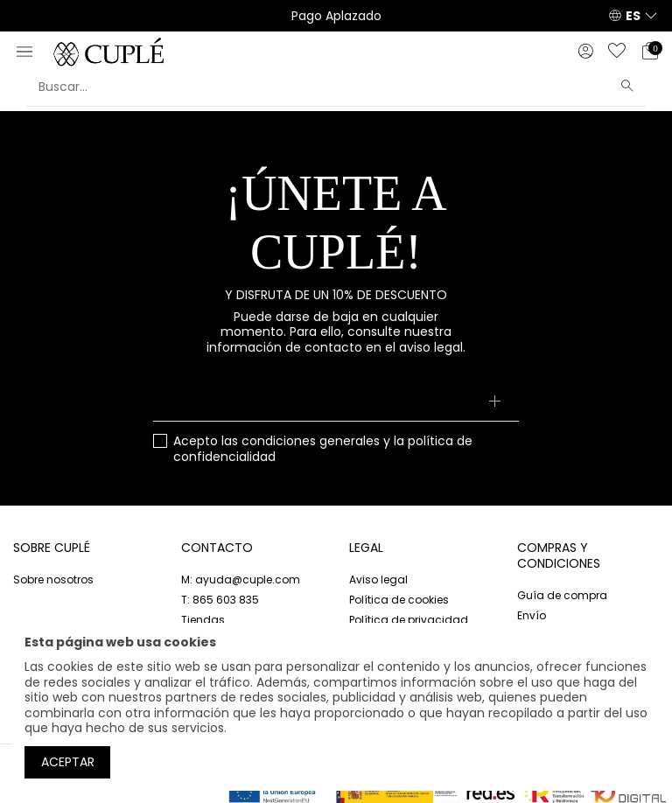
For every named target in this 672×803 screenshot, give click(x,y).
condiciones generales (311, 441)
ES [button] (633, 16)
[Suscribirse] (495, 402)
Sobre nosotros (53, 580)
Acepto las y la (323, 449)
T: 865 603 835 (220, 600)
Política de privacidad (409, 620)
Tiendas (203, 620)
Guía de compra (562, 595)
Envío (532, 615)
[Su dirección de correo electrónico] (336, 402)
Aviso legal (378, 580)
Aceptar (68, 762)
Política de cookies (399, 600)
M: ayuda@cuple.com (241, 580)
